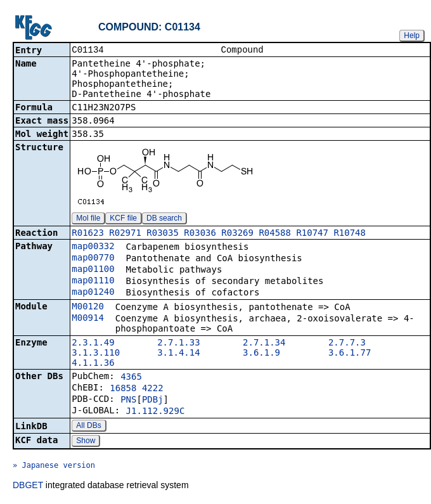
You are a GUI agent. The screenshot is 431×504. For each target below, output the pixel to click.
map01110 (93, 281)
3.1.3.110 (96, 354)
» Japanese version (54, 467)
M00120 (88, 307)
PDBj (153, 401)
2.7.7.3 (347, 344)
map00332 (93, 247)
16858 (123, 389)
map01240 (93, 293)
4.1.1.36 (93, 364)
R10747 (312, 234)
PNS (128, 401)
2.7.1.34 (264, 344)
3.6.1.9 (261, 354)
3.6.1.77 (350, 354)
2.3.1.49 (93, 344)
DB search (164, 219)
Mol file (88, 219)
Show (86, 442)
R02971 (125, 234)
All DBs (88, 427)
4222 (153, 389)
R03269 (237, 234)
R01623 (88, 234)
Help (412, 36)
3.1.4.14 (178, 354)
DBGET (28, 486)
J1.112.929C (156, 412)
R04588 (275, 234)
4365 (131, 378)
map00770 (93, 259)
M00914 (88, 319)
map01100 (93, 270)
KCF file (123, 219)
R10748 (350, 234)
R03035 (163, 234)
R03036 (200, 234)
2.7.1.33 (178, 344)
